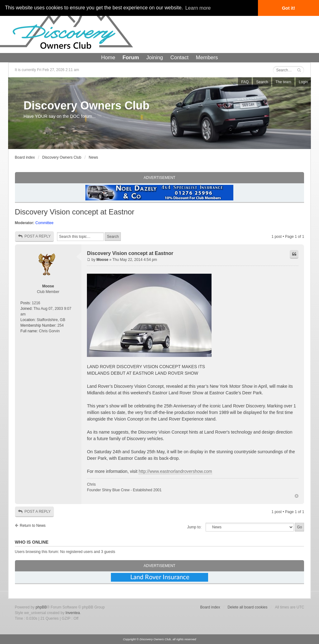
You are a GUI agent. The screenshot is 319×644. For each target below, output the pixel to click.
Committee (45, 223)
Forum (131, 58)
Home (108, 58)
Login (303, 82)
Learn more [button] (198, 8)
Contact (180, 58)
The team (283, 82)
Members (207, 58)
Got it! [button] (288, 8)
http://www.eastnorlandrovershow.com (175, 471)
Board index (25, 157)
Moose (48, 286)
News (93, 157)
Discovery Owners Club (87, 106)
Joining (155, 58)
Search (262, 82)
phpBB (41, 607)
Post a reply (34, 236)
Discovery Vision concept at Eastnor (75, 212)
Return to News (33, 526)
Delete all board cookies (247, 607)
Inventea (73, 613)
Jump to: (194, 527)
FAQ (245, 82)
